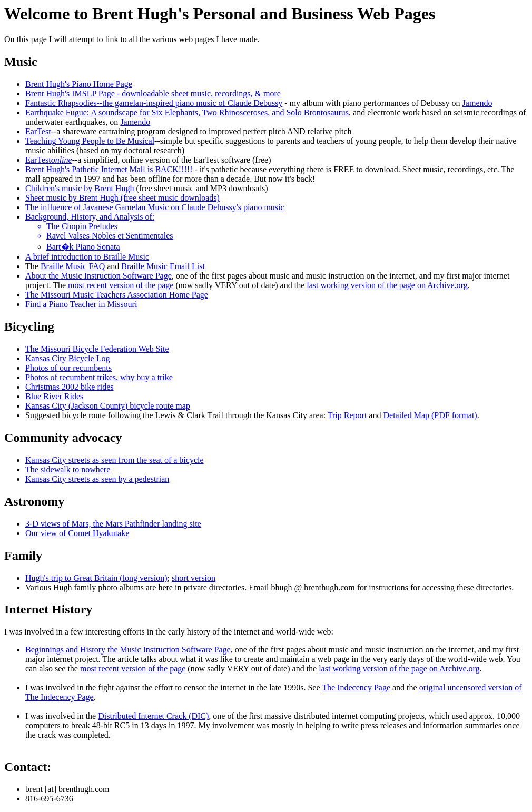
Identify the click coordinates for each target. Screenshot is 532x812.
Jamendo (477, 103)
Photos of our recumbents (68, 368)
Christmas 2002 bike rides (70, 387)
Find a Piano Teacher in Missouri (81, 304)
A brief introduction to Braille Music (87, 257)
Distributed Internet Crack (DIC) (153, 716)
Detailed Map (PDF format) (430, 415)
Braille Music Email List (163, 266)
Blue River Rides (54, 396)
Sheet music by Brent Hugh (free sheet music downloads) (122, 198)
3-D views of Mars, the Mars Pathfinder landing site (113, 524)
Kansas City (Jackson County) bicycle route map (108, 406)
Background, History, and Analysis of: (90, 217)
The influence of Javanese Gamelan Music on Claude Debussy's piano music (155, 207)
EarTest (38, 131)
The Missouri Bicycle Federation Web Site (97, 349)
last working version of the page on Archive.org (387, 285)
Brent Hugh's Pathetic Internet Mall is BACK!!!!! (109, 169)
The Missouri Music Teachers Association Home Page (117, 295)
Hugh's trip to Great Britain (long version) (96, 578)
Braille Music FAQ (73, 266)
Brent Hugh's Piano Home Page (79, 84)
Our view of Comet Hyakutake (77, 533)
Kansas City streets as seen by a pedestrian (97, 479)
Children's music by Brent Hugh (80, 188)
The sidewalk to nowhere (68, 469)
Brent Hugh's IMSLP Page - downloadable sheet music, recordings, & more (153, 93)
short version (194, 578)
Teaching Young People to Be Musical (90, 141)
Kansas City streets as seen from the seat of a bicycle (115, 460)
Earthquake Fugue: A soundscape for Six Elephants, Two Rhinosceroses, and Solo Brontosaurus (187, 112)
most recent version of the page (121, 285)
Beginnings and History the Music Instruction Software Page (128, 650)
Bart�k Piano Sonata (83, 247)
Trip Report (347, 415)
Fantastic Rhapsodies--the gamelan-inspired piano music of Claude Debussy (154, 103)
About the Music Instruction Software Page (98, 276)
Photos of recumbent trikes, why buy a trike (99, 377)
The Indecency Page (356, 687)
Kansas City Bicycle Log (67, 358)
